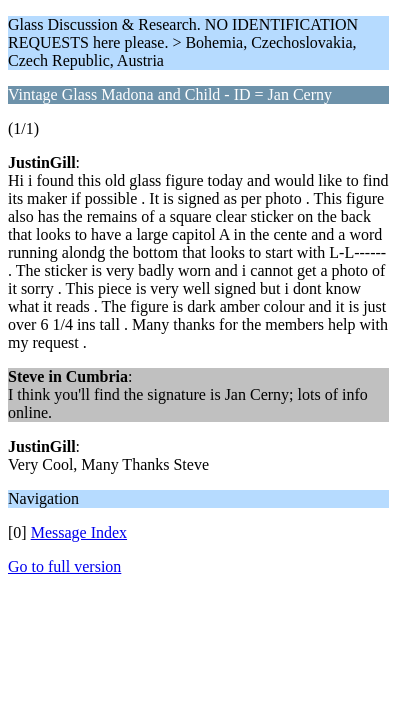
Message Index (79, 532)
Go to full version (64, 566)
